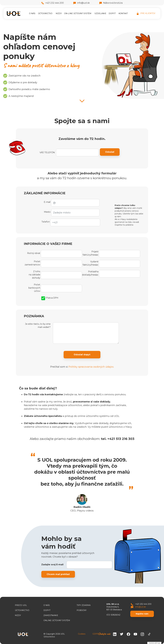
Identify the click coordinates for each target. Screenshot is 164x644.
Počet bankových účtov (34, 288)
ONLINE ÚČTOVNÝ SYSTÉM (57, 620)
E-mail (47, 202)
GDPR (96, 634)
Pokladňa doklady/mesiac (90, 273)
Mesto (47, 212)
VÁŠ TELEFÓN (47, 152)
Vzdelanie (100, 13)
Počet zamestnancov (32, 263)
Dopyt (112, 13)
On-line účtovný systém (78, 13)
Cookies (82, 634)
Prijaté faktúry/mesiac (91, 253)
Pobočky (82, 610)
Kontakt (123, 13)
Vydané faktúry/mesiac (91, 263)
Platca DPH (50, 298)
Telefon (46, 222)
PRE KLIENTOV (146, 14)
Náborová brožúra (111, 3)
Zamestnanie (51, 615)
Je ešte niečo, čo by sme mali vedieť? (38, 326)
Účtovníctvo (45, 13)
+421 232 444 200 (53, 3)
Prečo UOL (21, 605)
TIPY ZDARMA (84, 605)
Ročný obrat (34, 253)
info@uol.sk (82, 3)
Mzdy (59, 13)
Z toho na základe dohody (34, 275)
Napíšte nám (142, 614)
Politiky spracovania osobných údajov (91, 367)
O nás (32, 13)
